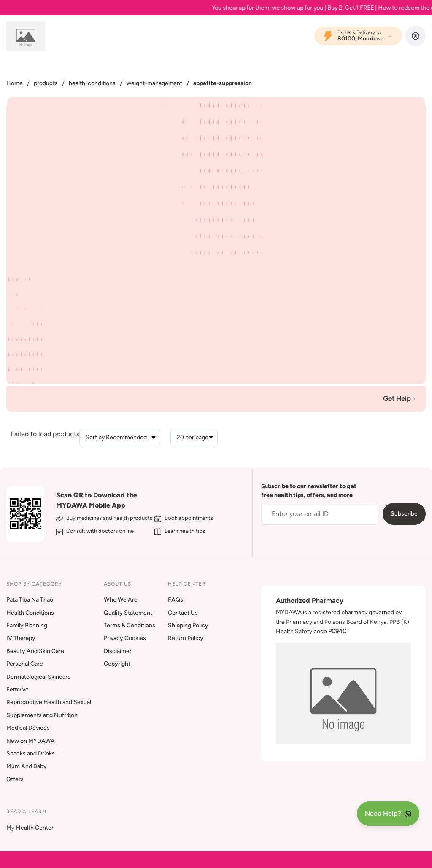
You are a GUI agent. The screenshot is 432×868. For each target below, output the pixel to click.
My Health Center (30, 828)
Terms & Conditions (130, 625)
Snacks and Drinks (31, 754)
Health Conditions (30, 613)
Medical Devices (28, 728)
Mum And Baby (27, 766)
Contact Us (183, 613)
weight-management (154, 83)
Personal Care (25, 664)
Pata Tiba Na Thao (30, 600)
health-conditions (92, 83)
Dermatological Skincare (39, 677)
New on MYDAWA (31, 741)
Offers (15, 779)
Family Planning (27, 625)
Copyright (117, 664)
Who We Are (121, 600)
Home (15, 83)
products (46, 83)
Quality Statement (128, 613)
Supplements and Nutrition (42, 715)
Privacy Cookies (125, 638)
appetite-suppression (223, 83)
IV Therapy (21, 638)
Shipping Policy (188, 625)
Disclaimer (118, 651)
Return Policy (186, 638)
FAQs (175, 600)
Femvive (18, 689)
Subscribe (404, 514)
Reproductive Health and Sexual (49, 702)
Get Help (400, 399)
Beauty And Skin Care (35, 651)
